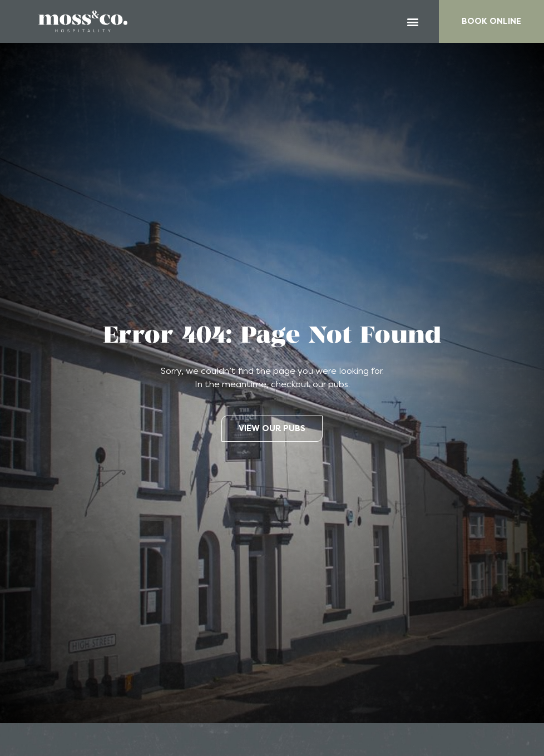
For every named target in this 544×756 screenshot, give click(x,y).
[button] (413, 21)
